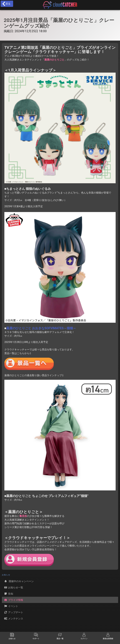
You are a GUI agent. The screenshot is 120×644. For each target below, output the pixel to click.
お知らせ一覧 (13, 587)
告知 (8, 594)
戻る (6, 4)
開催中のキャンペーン (19, 581)
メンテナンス (13, 619)
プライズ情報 (13, 600)
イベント (11, 606)
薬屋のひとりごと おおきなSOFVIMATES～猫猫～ (41, 328)
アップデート (13, 612)
